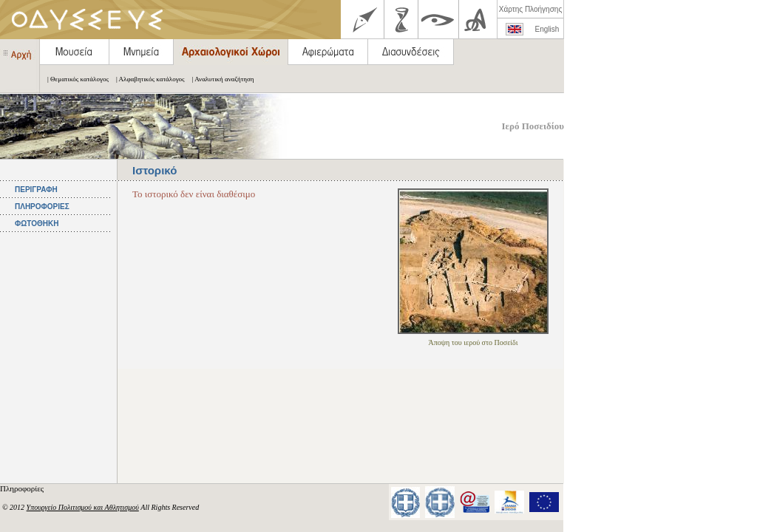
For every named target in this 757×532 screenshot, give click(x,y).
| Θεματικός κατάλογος (74, 79)
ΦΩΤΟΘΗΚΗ (37, 224)
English (547, 29)
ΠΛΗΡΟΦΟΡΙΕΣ (42, 207)
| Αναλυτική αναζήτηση (220, 79)
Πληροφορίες (23, 488)
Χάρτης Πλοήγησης (530, 9)
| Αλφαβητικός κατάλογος (147, 79)
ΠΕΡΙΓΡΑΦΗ (36, 190)
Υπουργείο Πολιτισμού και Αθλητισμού (83, 507)
